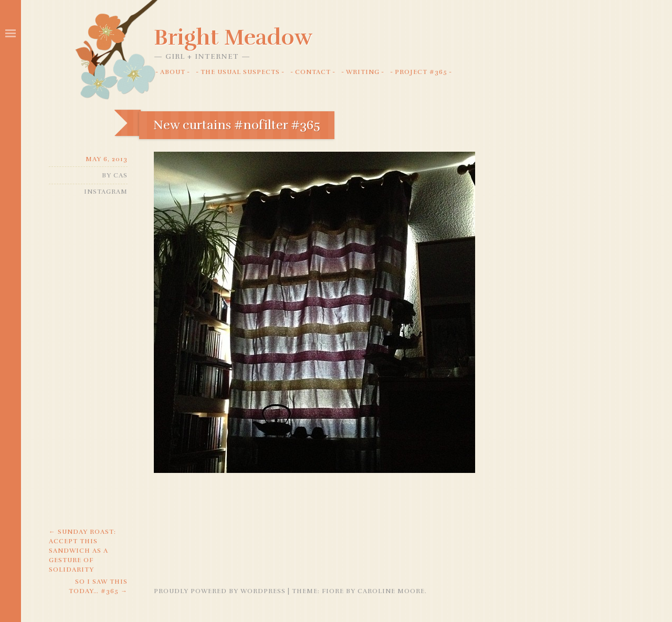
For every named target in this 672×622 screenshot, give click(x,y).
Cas (120, 175)
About (173, 72)
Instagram (106, 192)
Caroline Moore (391, 591)
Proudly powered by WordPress (220, 591)
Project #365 (421, 72)
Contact (313, 72)
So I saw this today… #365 (98, 586)
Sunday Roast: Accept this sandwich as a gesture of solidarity (82, 551)
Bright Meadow (233, 37)
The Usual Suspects (240, 72)
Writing (363, 72)
